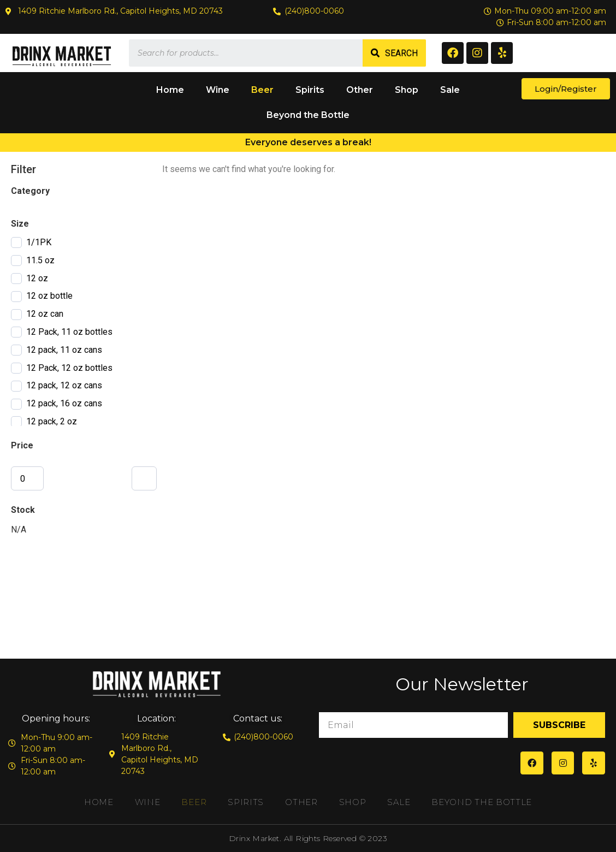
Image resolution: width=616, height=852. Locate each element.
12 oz (37, 278)
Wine (218, 90)
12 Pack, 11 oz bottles (69, 332)
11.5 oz (40, 260)
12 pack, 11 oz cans (64, 350)
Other (360, 90)
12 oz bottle (49, 296)
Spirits (310, 90)
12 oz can (45, 314)
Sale (450, 90)
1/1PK (39, 242)
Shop (407, 90)
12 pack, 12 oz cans (64, 385)
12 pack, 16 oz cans (64, 403)
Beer (262, 90)
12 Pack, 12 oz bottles (69, 368)
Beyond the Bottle (308, 115)
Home (170, 90)
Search (401, 53)
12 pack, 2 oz (52, 421)
